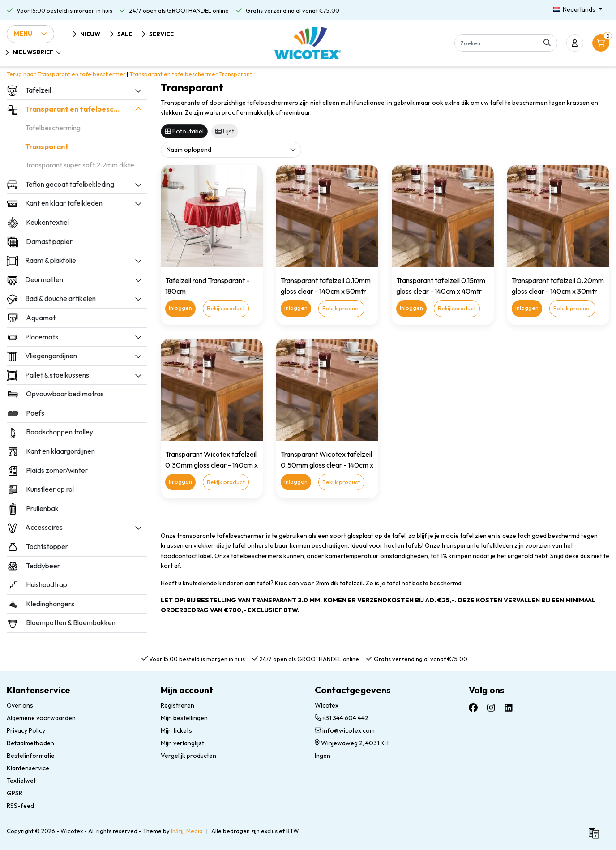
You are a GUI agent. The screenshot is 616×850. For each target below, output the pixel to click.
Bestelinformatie (31, 756)
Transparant (235, 74)
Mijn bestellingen (184, 718)
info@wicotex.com (345, 730)
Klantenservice (28, 768)
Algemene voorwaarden (41, 718)
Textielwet (21, 781)
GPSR (15, 793)
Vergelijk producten (188, 756)
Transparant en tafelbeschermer (173, 74)
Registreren (178, 705)
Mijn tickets (176, 730)
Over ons (20, 705)
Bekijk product (226, 308)
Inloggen (180, 308)
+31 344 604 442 (342, 718)
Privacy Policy (26, 730)
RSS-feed (20, 806)
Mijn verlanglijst (182, 743)
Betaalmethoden (30, 743)
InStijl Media (187, 831)
